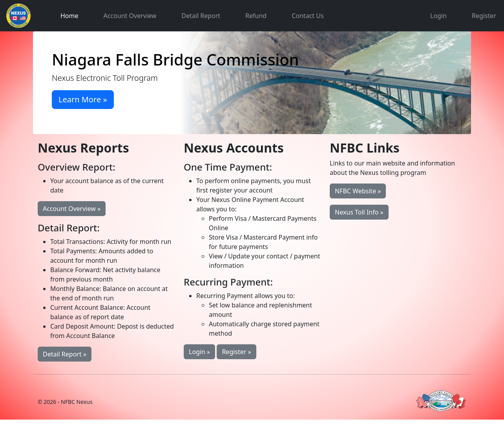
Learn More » (83, 99)
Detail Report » (65, 354)
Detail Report (201, 16)
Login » (199, 352)
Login (438, 16)
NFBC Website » (358, 191)
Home (69, 16)
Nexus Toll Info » (359, 212)
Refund (256, 16)
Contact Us (308, 16)
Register (484, 16)
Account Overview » (72, 209)
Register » (236, 352)
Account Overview (130, 16)
